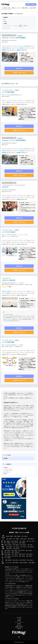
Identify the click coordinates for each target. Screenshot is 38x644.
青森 (15, 536)
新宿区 (8, 541)
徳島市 (9, 554)
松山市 (23, 554)
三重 (28, 545)
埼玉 (27, 541)
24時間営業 (5, 467)
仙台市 (25, 539)
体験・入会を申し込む (20, 73)
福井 (29, 547)
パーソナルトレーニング (8, 469)
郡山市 (32, 539)
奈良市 (9, 552)
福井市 (32, 547)
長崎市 (24, 560)
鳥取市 (30, 556)
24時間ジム (21, 26)
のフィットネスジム (16, 8)
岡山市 (16, 556)
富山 (14, 547)
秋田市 (26, 536)
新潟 (7, 547)
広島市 (9, 556)
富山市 (18, 547)
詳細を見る (20, 69)
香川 (13, 554)
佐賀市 (17, 560)
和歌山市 (17, 552)
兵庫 (20, 551)
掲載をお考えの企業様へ (31, 5)
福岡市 (10, 560)
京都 (12, 551)
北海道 (8, 536)
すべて (5, 26)
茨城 (13, 543)
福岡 (6, 560)
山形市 (11, 539)
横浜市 (16, 541)
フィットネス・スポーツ (8, 471)
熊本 (28, 560)
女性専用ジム (26, 26)
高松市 (16, 554)
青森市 (19, 536)
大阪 (5, 551)
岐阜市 (24, 545)
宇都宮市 (9, 543)
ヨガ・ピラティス (7, 472)
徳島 (6, 554)
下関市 (9, 558)
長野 (14, 549)
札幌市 (12, 536)
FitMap (16, 642)
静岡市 (17, 545)
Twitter (19, 637)
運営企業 (19, 629)
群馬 (20, 543)
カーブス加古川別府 (8, 92)
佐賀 (14, 560)
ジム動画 (19, 619)
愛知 (6, 545)
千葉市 (24, 541)
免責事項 (19, 624)
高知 (27, 554)
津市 (31, 545)
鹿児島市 (25, 563)
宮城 (22, 539)
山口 (6, 558)
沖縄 (30, 563)
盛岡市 (18, 539)
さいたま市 (32, 541)
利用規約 (19, 621)
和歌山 (13, 552)
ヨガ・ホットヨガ (6, 28)
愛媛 (20, 554)
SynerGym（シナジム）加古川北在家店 (14, 38)
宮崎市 (17, 563)
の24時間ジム (25, 8)
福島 (29, 539)
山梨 (7, 549)
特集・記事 (19, 618)
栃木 (5, 543)
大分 (6, 563)
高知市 (31, 554)
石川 (22, 547)
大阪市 (9, 551)
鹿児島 (21, 563)
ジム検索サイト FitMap (6, 8)
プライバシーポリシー (19, 622)
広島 (6, 556)
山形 (7, 539)
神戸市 (23, 551)
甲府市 (10, 549)
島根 (20, 556)
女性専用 (5, 474)
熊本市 (31, 560)
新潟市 (10, 547)
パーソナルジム (15, 26)
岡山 (13, 556)
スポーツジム (9, 26)
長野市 (18, 549)
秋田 (22, 536)
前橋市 (24, 543)
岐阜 (21, 545)
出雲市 (23, 556)
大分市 (10, 563)
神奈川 (13, 541)
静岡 (14, 545)
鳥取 (27, 556)
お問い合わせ (19, 625)
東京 (5, 541)
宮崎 (14, 563)
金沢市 (25, 547)
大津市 (30, 551)
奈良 (5, 552)
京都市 (16, 551)
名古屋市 (10, 545)
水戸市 (16, 543)
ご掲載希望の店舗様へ (19, 627)
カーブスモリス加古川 (9, 232)
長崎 (21, 560)
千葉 (20, 541)
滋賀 (27, 551)
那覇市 (33, 563)
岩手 (14, 539)
